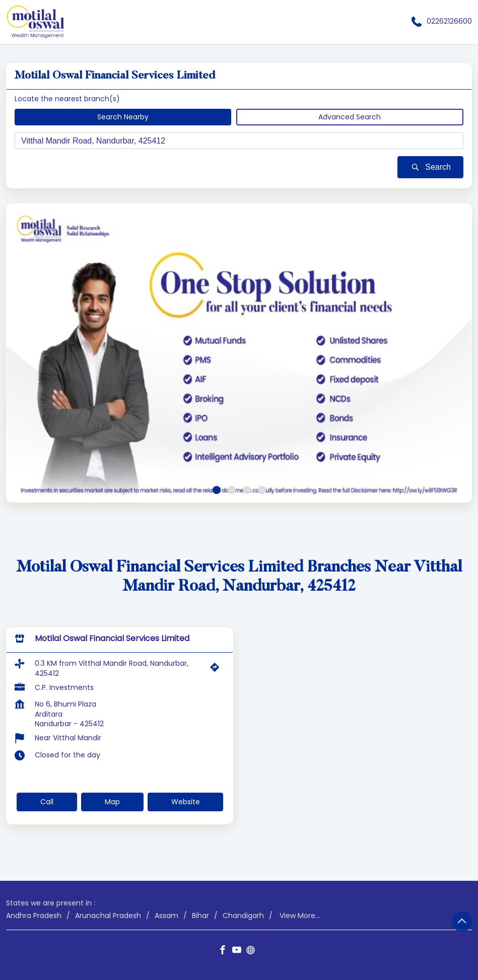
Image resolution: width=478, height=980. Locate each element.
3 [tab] (247, 490)
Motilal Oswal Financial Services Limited (112, 638)
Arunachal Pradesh (108, 916)
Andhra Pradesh (34, 916)
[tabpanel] (239, 353)
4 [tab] (262, 490)
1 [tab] (217, 490)
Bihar (200, 916)
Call (47, 802)
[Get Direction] (217, 670)
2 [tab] (232, 490)
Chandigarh (243, 916)
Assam (166, 916)
